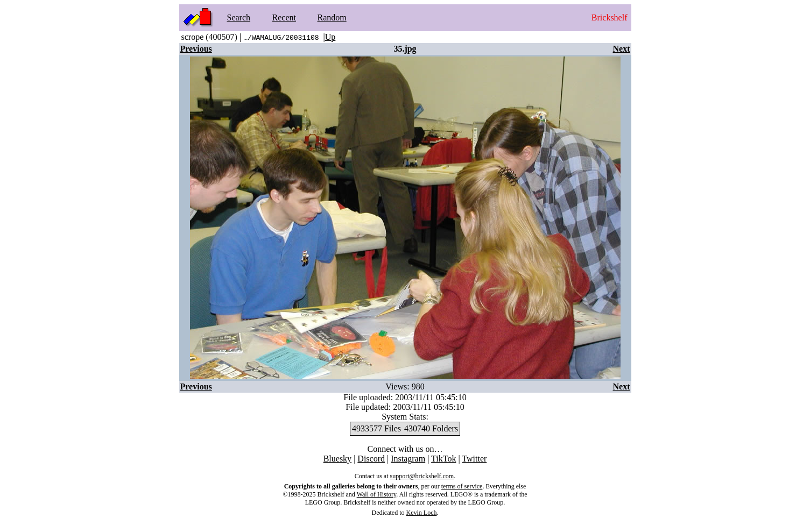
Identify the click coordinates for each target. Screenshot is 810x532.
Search (239, 17)
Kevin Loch (422, 513)
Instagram (408, 459)
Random (332, 17)
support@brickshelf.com (422, 476)
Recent (284, 17)
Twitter (474, 459)
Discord (371, 459)
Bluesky (337, 459)
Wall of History (377, 494)
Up (330, 37)
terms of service (462, 486)
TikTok (443, 459)
